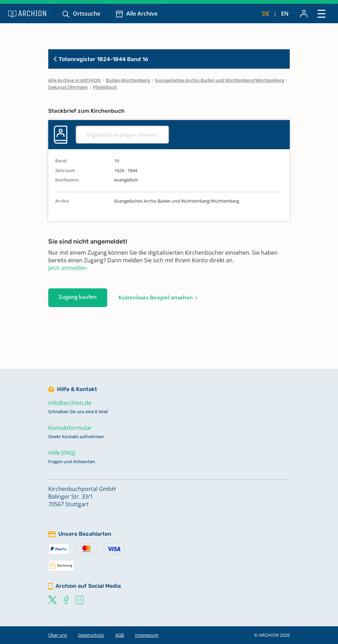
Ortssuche (87, 14)
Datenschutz (91, 635)
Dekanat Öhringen (68, 87)
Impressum (147, 635)
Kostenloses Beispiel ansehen (156, 297)
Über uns (58, 635)
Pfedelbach (105, 87)
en (285, 14)
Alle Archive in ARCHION (74, 80)
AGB (120, 635)
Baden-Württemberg (128, 80)
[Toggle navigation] (322, 13)
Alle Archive (142, 14)
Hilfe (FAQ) (62, 453)
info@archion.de (70, 403)
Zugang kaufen (78, 297)
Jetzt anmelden (68, 268)
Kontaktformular (70, 428)
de (266, 14)
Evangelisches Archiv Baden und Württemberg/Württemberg (220, 80)
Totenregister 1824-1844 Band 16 (101, 59)
